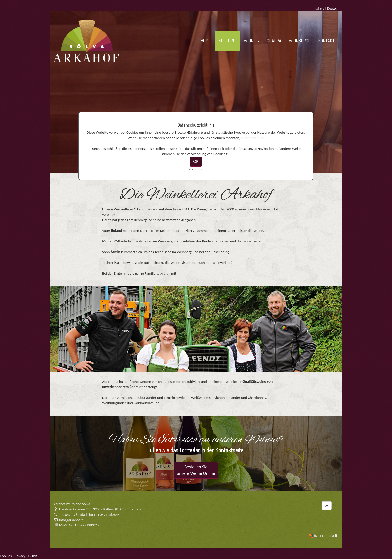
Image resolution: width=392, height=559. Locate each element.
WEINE (252, 41)
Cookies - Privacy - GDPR (18, 556)
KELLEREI (227, 41)
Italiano (320, 9)
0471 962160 (75, 515)
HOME (206, 41)
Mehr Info (196, 169)
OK (196, 161)
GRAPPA (274, 41)
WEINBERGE (300, 41)
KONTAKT (326, 41)
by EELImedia (324, 536)
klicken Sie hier (252, 138)
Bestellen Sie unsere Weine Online (196, 470)
